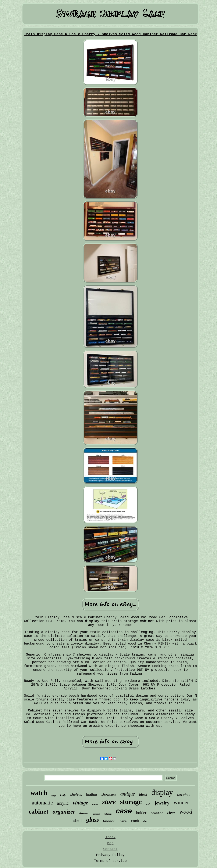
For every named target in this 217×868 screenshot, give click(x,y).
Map (111, 843)
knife (63, 795)
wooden (109, 821)
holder (141, 813)
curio (95, 804)
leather (92, 795)
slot (145, 821)
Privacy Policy (110, 855)
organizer (64, 812)
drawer (84, 813)
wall (148, 804)
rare (123, 821)
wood (186, 812)
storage (131, 802)
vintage (81, 803)
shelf (78, 820)
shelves (76, 794)
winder (181, 802)
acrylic (63, 803)
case (124, 811)
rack (135, 821)
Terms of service (110, 861)
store (109, 802)
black (143, 795)
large (54, 796)
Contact (110, 849)
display (162, 792)
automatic (42, 803)
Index (110, 837)
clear (171, 813)
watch (39, 793)
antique (128, 794)
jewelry (162, 803)
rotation (108, 814)
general (96, 814)
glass (93, 819)
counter (157, 813)
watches (184, 795)
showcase (109, 795)
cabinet (38, 811)
